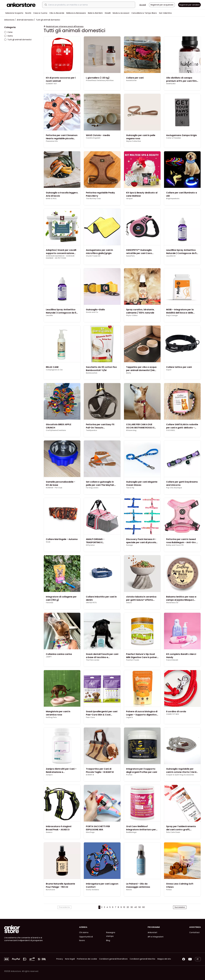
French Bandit (172, 660)
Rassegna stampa (111, 934)
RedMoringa (131, 832)
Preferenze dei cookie (87, 959)
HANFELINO (171, 84)
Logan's (129, 717)
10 (124, 907)
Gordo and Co (92, 312)
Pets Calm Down (173, 832)
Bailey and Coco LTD (175, 545)
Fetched (49, 603)
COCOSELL (171, 430)
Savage (129, 545)
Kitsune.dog (131, 430)
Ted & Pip (130, 488)
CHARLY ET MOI (173, 714)
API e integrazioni (156, 937)
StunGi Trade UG (93, 256)
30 (132, 907)
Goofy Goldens (92, 890)
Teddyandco (91, 430)
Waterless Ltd (172, 603)
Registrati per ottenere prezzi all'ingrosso (65, 26)
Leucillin (49, 315)
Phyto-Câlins (132, 315)
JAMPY (49, 657)
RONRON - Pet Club (54, 488)
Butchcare (50, 890)
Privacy (60, 959)
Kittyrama (90, 545)
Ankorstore (9, 20)
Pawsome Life (52, 141)
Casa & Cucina (40, 13)
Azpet (169, 370)
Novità (28, 13)
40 (136, 907)
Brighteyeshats (173, 199)
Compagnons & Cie (54, 370)
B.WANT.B (90, 775)
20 (128, 907)
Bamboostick (92, 373)
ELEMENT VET (51, 84)
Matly (129, 373)
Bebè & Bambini (95, 13)
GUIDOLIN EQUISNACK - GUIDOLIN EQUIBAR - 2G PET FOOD (60, 257)
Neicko (129, 890)
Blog (108, 940)
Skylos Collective (133, 141)
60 (144, 907)
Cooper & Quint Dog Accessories (180, 775)
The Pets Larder (93, 660)
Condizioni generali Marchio (142, 959)
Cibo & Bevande (57, 13)
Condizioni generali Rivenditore (113, 959)
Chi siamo (84, 932)
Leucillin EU (171, 256)
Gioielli (108, 13)
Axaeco (49, 832)
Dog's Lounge (172, 315)
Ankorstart (152, 932)
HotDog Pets (51, 717)
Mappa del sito (164, 959)
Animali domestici (25, 20)
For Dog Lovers (92, 488)
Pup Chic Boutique (174, 488)
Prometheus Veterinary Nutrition (100, 80)
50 (140, 907)
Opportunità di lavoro (86, 939)
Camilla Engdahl (93, 138)
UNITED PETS (91, 603)
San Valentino (165, 13)
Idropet (129, 199)
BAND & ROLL (51, 199)
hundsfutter (131, 80)
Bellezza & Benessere (76, 13)
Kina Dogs (90, 832)
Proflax (129, 775)
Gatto (9, 36)
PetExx (169, 890)
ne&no (129, 603)
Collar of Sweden (174, 138)
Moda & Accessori (121, 13)
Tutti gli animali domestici (18, 40)
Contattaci (194, 932)
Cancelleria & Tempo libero (144, 13)
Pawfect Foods (133, 660)
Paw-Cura (90, 717)
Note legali (70, 959)
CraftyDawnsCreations (56, 430)
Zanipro (49, 775)
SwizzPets (130, 256)
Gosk (48, 542)
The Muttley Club (93, 199)
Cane (8, 32)
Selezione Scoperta (14, 13)
